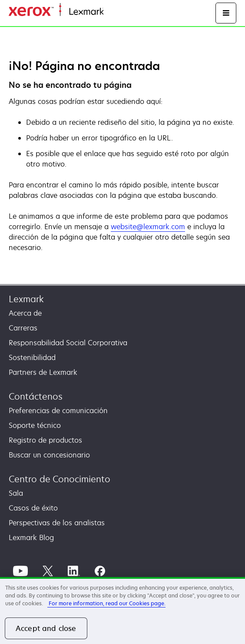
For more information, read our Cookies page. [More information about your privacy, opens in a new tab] (106, 603)
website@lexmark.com (148, 227)
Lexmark (26, 299)
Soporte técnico (35, 425)
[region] (122, 611)
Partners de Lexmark (43, 372)
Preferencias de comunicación (58, 410)
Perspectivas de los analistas (57, 523)
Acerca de (25, 313)
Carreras (23, 328)
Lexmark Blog (31, 537)
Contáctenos (36, 396)
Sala (16, 493)
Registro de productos (45, 440)
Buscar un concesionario (49, 455)
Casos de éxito (33, 508)
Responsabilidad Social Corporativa (68, 343)
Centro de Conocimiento (60, 479)
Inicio (111, 12)
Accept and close (46, 628)
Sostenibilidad (32, 357)
